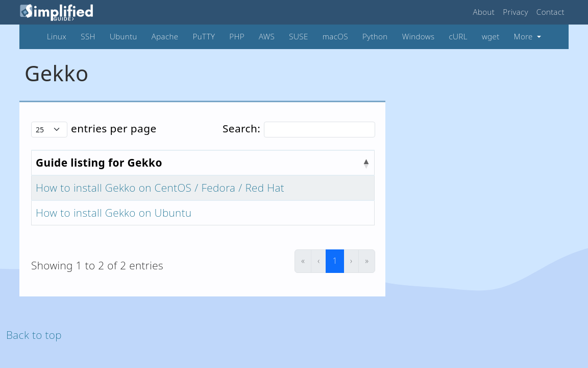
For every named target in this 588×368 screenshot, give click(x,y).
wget (491, 36)
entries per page (114, 128)
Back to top (34, 335)
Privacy (516, 12)
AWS (267, 36)
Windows (419, 36)
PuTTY (204, 36)
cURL (458, 36)
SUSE (299, 36)
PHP (237, 36)
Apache (165, 36)
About (484, 12)
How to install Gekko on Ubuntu (114, 213)
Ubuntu (124, 36)
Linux (57, 36)
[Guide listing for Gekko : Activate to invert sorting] (203, 163)
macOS (335, 36)
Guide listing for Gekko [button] (99, 163)
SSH (88, 36)
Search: (241, 128)
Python (375, 36)
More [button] (525, 36)
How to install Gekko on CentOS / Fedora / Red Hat (160, 188)
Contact (550, 12)
